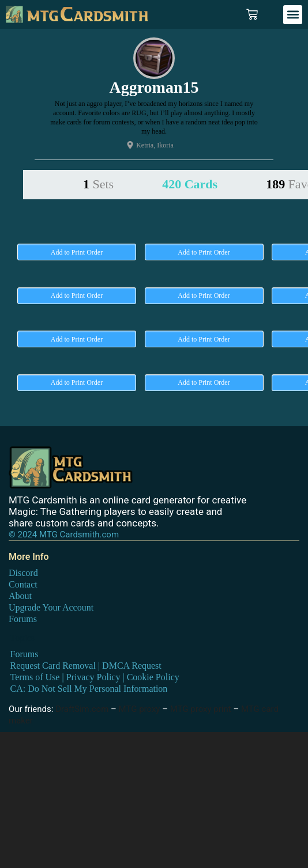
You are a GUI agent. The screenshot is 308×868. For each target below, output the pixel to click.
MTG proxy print (201, 709)
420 (190, 184)
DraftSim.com (82, 709)
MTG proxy (140, 709)
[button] (293, 15)
